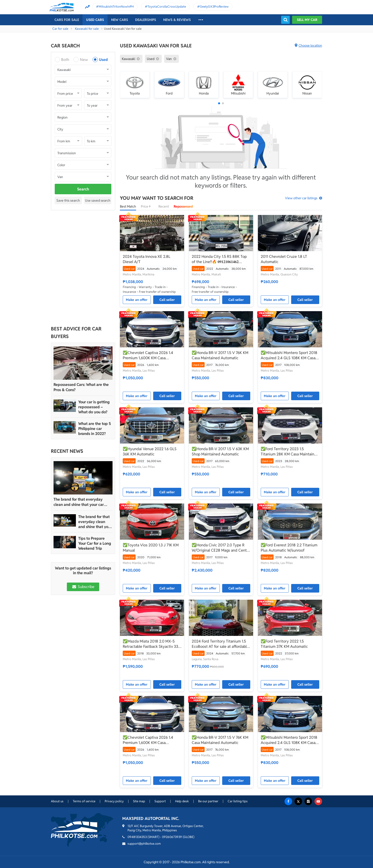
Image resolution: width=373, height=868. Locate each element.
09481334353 (137, 837)
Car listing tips (238, 801)
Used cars (95, 20)
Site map (139, 801)
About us (57, 801)
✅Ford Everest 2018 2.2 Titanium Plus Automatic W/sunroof (289, 548)
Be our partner (208, 801)
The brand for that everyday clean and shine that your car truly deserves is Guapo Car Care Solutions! (82, 502)
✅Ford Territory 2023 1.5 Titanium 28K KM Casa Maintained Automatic (290, 452)
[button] (219, 103)
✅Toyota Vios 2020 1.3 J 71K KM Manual (151, 548)
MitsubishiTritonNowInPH (116, 7)
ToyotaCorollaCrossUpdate (167, 7)
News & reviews (177, 20)
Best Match (128, 206)
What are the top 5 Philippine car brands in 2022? (95, 429)
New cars (120, 20)
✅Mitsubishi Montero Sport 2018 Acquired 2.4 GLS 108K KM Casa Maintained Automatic (289, 355)
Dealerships (146, 20)
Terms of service (84, 801)
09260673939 (172, 837)
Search (83, 189)
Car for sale (60, 29)
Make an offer (137, 300)
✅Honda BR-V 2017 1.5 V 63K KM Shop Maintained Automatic (220, 451)
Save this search (68, 200)
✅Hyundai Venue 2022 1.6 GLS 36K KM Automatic (150, 451)
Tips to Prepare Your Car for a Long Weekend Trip (95, 543)
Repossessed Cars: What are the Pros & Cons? (81, 387)
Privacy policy (114, 801)
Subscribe (83, 587)
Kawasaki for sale (87, 29)
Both (65, 60)
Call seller (167, 300)
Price (147, 206)
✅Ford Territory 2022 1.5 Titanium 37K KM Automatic (284, 644)
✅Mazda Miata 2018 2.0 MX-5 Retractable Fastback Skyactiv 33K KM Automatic (152, 644)
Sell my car (307, 20)
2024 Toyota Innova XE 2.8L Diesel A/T (147, 259)
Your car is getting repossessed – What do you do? (94, 407)
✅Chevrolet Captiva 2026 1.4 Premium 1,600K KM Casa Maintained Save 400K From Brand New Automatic (148, 355)
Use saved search (98, 200)
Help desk (182, 801)
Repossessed (183, 206)
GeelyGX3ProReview (214, 7)
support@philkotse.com (144, 844)
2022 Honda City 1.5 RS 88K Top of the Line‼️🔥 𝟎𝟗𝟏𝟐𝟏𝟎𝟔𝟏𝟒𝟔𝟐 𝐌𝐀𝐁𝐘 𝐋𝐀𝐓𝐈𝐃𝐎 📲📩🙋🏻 (219, 259)
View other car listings (301, 198)
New (84, 60)
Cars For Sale (67, 20)
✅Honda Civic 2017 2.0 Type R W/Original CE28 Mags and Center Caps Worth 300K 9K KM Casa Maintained (221, 548)
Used (103, 60)
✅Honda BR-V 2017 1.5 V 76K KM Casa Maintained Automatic (220, 355)
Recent (164, 206)
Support (160, 801)
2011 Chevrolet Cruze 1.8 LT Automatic (284, 259)
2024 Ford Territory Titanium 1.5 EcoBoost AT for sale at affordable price (220, 644)
